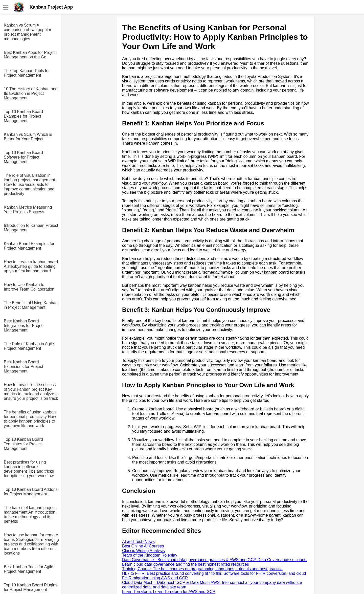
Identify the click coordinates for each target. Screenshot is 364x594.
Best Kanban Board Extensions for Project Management (24, 367)
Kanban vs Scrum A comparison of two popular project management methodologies (28, 32)
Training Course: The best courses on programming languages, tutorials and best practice (202, 569)
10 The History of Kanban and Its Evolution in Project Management (31, 93)
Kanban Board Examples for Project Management (29, 246)
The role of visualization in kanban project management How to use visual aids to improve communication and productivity (29, 184)
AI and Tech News (138, 542)
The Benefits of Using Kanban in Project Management (31, 305)
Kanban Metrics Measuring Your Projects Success (28, 210)
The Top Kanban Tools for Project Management (27, 73)
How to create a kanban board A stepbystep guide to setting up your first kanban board (31, 266)
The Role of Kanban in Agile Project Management (29, 346)
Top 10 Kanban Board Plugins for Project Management (31, 587)
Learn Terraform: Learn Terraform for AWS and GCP (169, 592)
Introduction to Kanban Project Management (31, 228)
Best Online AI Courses (143, 546)
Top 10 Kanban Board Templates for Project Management (23, 444)
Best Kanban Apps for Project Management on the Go (30, 55)
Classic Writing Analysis (143, 551)
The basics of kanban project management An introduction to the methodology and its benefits (30, 514)
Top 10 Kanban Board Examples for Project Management (23, 116)
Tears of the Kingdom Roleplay (150, 555)
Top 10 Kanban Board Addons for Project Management (31, 492)
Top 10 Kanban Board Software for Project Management (23, 157)
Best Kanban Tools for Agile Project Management (28, 569)
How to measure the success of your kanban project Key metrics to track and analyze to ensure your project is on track (31, 392)
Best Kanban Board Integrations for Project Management (24, 326)
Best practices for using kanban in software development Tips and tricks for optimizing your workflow (29, 469)
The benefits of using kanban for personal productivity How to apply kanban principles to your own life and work (30, 419)
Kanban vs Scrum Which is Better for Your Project (28, 137)
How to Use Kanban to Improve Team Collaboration (29, 287)
